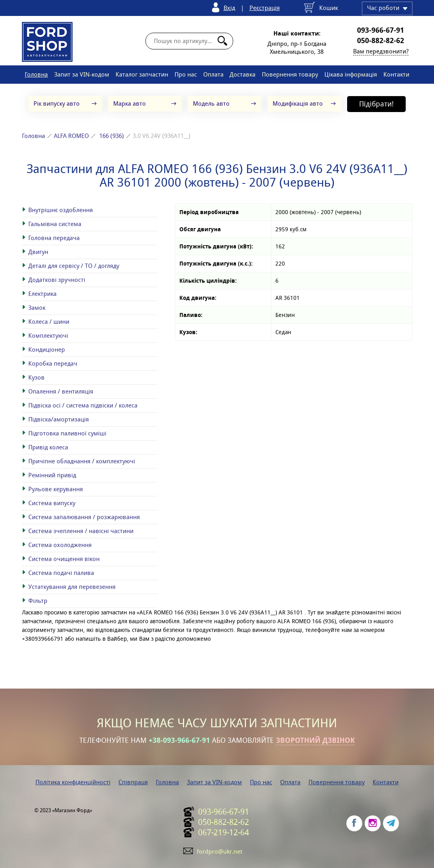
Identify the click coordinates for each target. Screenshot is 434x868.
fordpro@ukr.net (220, 851)
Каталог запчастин (142, 74)
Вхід (229, 8)
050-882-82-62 (381, 41)
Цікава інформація (351, 74)
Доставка (243, 74)
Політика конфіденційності (73, 782)
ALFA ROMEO (71, 136)
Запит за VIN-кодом (82, 74)
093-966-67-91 (381, 30)
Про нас (186, 74)
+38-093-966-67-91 (179, 740)
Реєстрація (265, 8)
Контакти (396, 74)
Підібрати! (376, 104)
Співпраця (133, 782)
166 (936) (112, 136)
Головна (36, 74)
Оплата (213, 74)
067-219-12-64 (224, 833)
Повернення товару (290, 74)
